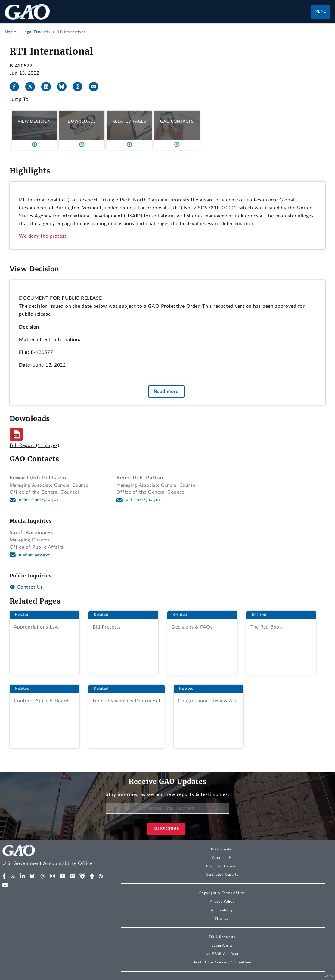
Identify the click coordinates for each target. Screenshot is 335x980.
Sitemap (222, 919)
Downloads (82, 121)
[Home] (56, 856)
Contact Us (26, 587)
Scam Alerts (222, 945)
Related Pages (129, 121)
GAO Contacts (177, 121)
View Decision (34, 121)
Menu (321, 12)
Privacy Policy (222, 901)
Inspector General (222, 866)
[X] (33, 87)
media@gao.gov (35, 554)
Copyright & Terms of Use (222, 893)
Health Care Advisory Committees (222, 962)
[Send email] (96, 87)
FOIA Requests (222, 937)
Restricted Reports (222, 875)
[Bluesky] (64, 87)
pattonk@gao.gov (143, 500)
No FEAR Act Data (222, 954)
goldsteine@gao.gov (39, 500)
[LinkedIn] (48, 87)
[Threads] (80, 87)
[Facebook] (17, 87)
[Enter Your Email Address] (167, 808)
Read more (166, 392)
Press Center (222, 849)
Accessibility (222, 910)
